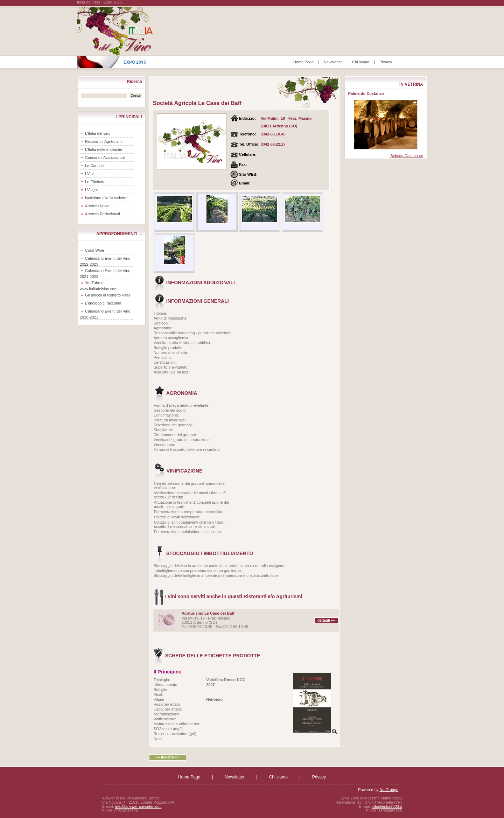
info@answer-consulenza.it (138, 806)
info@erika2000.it (387, 806)
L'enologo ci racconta (103, 303)
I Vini (89, 174)
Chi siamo (361, 62)
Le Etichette (95, 182)
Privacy (386, 62)
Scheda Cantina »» (407, 156)
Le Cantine (94, 166)
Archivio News (97, 206)
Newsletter (333, 62)
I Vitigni (91, 190)
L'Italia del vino (98, 133)
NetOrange (389, 790)
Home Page (303, 62)
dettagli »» (326, 620)
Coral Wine (94, 250)
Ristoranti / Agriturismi (104, 141)
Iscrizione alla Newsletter (106, 198)
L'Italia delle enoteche (104, 149)
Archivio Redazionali (103, 214)
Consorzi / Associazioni (105, 158)
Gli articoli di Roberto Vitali (108, 295)
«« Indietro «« (167, 757)
